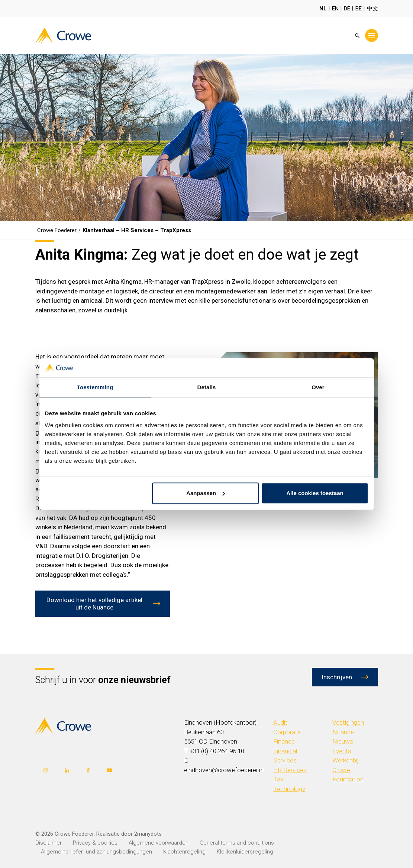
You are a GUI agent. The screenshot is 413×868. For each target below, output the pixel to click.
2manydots (148, 834)
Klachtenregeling (184, 852)
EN (335, 9)
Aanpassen (206, 493)
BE (359, 9)
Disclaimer (49, 843)
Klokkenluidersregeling (245, 852)
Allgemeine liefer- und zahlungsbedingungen (96, 852)
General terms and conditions (237, 843)
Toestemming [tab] (95, 387)
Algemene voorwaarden (159, 843)
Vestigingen (348, 722)
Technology (289, 789)
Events (342, 751)
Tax (278, 779)
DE (347, 9)
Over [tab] (318, 387)
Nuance (343, 732)
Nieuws (343, 741)
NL (323, 9)
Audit (280, 722)
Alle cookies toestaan (315, 493)
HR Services (290, 770)
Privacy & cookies (95, 843)
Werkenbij (346, 760)
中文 (372, 9)
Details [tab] (207, 387)
